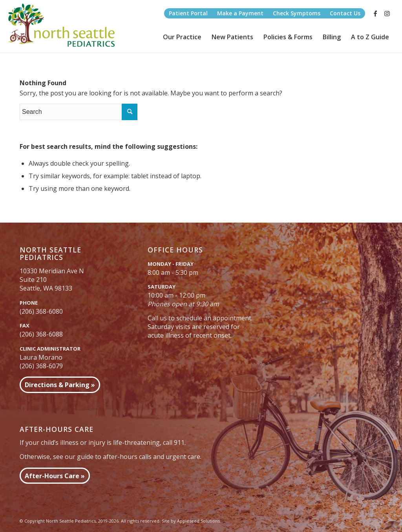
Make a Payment (240, 13)
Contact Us (345, 13)
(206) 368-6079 (41, 366)
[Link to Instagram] (387, 13)
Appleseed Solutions (198, 521)
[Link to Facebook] (375, 13)
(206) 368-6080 (41, 311)
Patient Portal (188, 13)
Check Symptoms (297, 13)
